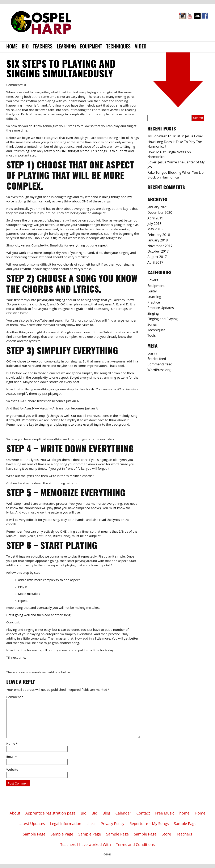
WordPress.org (159, 370)
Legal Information (66, 824)
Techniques (118, 47)
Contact (143, 813)
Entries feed (157, 359)
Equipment (91, 47)
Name (12, 743)
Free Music (165, 813)
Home (12, 47)
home (184, 813)
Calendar (123, 813)
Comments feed (160, 364)
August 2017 (157, 257)
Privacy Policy (112, 824)
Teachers (43, 47)
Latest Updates (32, 824)
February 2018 (159, 235)
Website (12, 769)
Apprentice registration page (50, 813)
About (15, 813)
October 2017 (158, 251)
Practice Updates (161, 308)
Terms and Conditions (135, 845)
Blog (106, 813)
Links (91, 824)
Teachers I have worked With (86, 845)
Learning (66, 47)
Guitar (152, 291)
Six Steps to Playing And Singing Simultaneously (61, 70)
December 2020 (160, 212)
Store (166, 834)
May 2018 (155, 229)
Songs (152, 324)
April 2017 (155, 262)
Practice (154, 302)
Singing (153, 313)
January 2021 (158, 207)
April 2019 (155, 218)
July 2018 (154, 224)
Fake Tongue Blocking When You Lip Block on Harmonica (176, 175)
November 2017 (160, 246)
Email (12, 756)
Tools (152, 335)
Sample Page (185, 824)
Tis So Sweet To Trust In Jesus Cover (175, 136)
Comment (15, 697)
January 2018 (158, 240)
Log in (152, 353)
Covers (153, 280)
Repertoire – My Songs (149, 824)
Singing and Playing (163, 319)
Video (141, 47)
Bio (25, 47)
